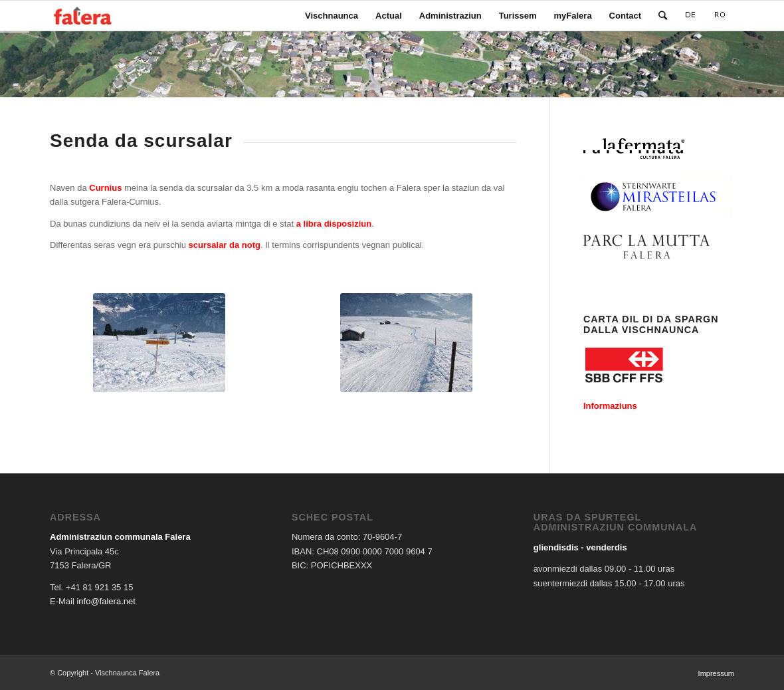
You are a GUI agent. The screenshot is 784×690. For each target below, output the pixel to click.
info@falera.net (106, 601)
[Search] (663, 16)
